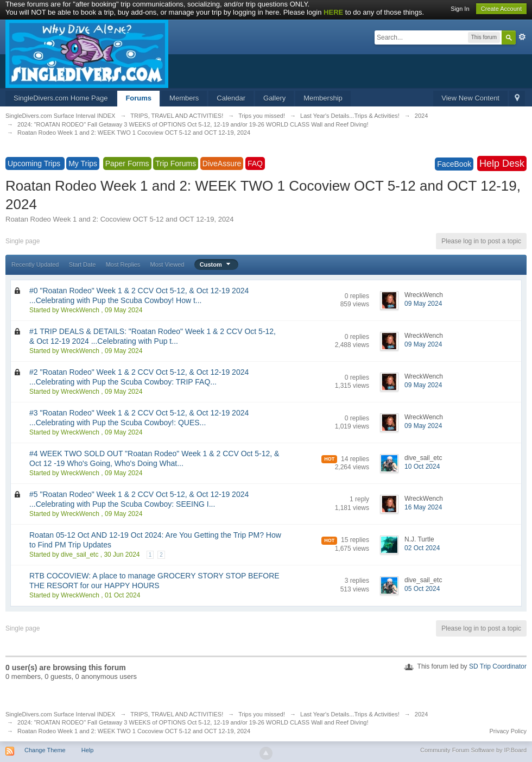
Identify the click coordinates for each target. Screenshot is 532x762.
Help (88, 750)
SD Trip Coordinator (498, 666)
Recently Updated (35, 265)
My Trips (83, 163)
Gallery (274, 98)
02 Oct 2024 (422, 548)
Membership (323, 98)
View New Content (470, 98)
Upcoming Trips (35, 163)
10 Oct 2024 (422, 467)
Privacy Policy (508, 731)
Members (184, 98)
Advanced (522, 37)
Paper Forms (127, 163)
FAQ (255, 163)
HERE (333, 12)
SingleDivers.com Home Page (61, 98)
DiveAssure (222, 163)
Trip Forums (176, 163)
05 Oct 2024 (422, 589)
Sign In (460, 9)
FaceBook (454, 164)
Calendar (231, 98)
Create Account (501, 9)
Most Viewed (167, 265)
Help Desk (502, 163)
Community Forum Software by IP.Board (473, 750)
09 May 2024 (423, 304)
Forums (138, 98)
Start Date (83, 265)
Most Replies (123, 265)
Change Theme (45, 750)
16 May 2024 (423, 507)
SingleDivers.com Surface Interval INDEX (60, 714)
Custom (216, 265)
